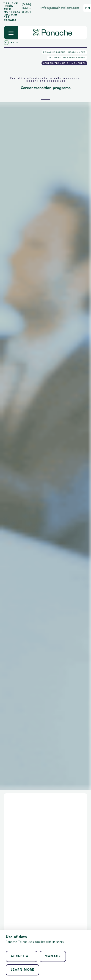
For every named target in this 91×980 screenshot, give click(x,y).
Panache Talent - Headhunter (64, 52)
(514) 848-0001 (27, 8)
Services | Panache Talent (67, 58)
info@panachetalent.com (60, 8)
